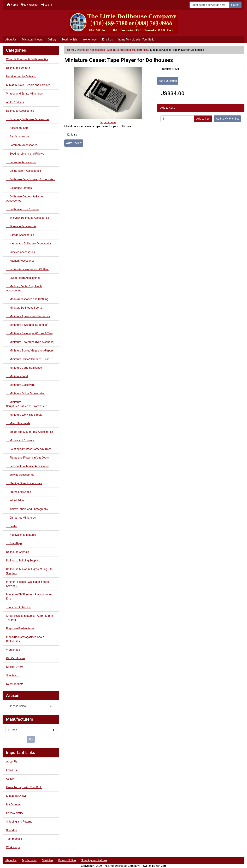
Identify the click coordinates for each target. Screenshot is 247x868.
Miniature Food (17, 376)
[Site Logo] (123, 23)
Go (31, 739)
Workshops (90, 40)
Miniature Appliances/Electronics (127, 50)
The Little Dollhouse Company (121, 866)
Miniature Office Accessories (25, 393)
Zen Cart (161, 866)
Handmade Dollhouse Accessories (29, 244)
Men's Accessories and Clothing (27, 299)
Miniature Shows (32, 40)
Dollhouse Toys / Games (23, 209)
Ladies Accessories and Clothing (28, 269)
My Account (13, 804)
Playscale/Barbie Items (20, 628)
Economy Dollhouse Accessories (28, 119)
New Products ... (16, 684)
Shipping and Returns (19, 822)
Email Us (107, 40)
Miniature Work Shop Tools (24, 415)
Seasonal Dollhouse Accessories (28, 466)
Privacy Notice (15, 813)
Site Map (12, 830)
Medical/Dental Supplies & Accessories (24, 288)
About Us (11, 40)
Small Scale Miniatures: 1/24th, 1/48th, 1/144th (30, 618)
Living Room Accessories (23, 278)
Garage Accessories (20, 235)
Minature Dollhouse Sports (24, 308)
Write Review (74, 143)
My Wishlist (30, 5)
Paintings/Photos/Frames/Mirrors (29, 449)
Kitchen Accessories (20, 261)
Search (235, 5)
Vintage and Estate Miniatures (24, 94)
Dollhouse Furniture (18, 68)
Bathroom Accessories (22, 145)
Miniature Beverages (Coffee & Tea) (29, 333)
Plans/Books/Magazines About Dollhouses (25, 639)
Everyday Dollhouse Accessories (28, 218)
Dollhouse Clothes (19, 188)
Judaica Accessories (21, 252)
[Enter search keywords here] (209, 5)
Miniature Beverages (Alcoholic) (27, 325)
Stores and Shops (19, 492)
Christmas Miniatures (21, 518)
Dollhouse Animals (18, 552)
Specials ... (13, 675)
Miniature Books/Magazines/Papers (30, 351)
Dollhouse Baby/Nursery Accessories (30, 179)
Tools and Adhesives (19, 607)
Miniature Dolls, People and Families (28, 85)
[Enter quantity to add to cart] (177, 119)
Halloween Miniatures (21, 535)
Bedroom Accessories (21, 162)
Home (12, 5)
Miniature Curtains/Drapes (24, 368)
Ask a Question (168, 81)
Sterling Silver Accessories (24, 483)
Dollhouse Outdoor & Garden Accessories (25, 199)
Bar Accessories (18, 136)
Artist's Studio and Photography (27, 509)
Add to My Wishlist (227, 119)
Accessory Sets (17, 128)
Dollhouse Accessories (91, 50)
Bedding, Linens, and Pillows (25, 154)
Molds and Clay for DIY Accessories (30, 432)
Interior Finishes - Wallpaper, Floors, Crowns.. (28, 584)
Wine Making (16, 500)
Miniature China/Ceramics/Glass (28, 359)
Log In (46, 5)
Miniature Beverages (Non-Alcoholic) (30, 342)
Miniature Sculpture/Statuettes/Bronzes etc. (27, 404)
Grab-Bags (14, 543)
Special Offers (15, 667)
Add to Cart (203, 119)
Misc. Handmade (18, 423)
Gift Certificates (16, 658)
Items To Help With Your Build (136, 40)
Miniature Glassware (20, 385)
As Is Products (15, 102)
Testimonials (70, 40)
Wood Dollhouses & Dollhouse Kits (27, 59)
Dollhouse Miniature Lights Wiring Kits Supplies (29, 571)
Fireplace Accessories (21, 226)
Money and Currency (20, 440)
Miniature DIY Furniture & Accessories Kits (29, 597)
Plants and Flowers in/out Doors (27, 458)
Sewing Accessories (20, 475)
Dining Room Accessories (23, 171)
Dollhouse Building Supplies (23, 561)
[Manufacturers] (31, 730)
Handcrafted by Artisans (21, 76)
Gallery (52, 40)
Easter (12, 526)
